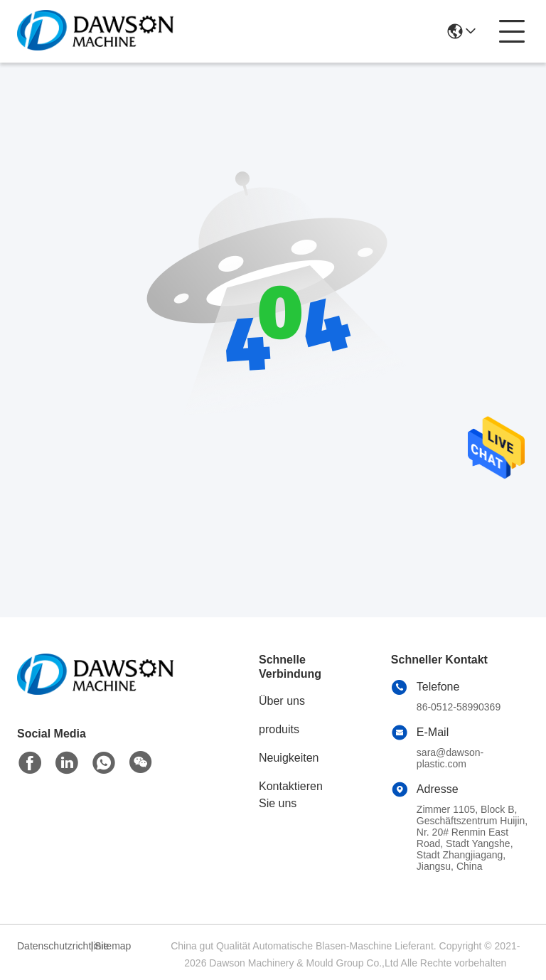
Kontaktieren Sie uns (291, 795)
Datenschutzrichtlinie (52, 946)
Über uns (282, 701)
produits (279, 729)
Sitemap (113, 946)
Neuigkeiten (289, 758)
